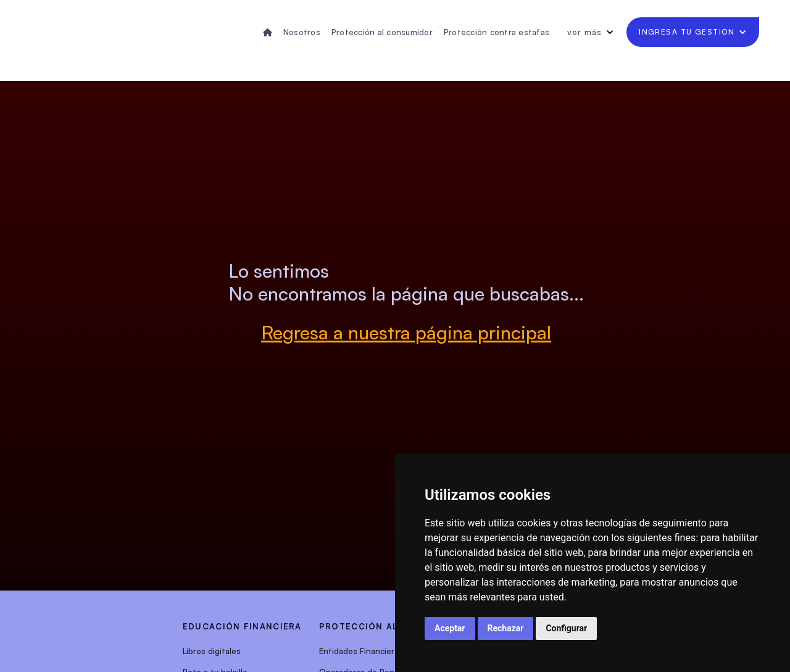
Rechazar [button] (506, 628)
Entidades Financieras (361, 651)
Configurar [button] (566, 628)
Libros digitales (212, 651)
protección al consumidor (393, 626)
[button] (591, 32)
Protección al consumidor (382, 32)
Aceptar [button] (450, 628)
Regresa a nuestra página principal (406, 332)
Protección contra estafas (497, 32)
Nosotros (302, 32)
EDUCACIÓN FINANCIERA (242, 626)
